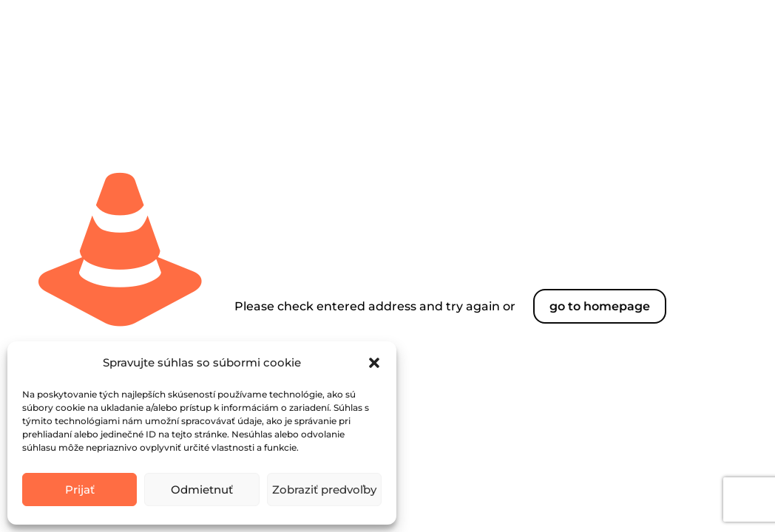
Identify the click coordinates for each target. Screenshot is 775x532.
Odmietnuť (202, 490)
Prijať (80, 490)
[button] (374, 363)
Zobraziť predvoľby (324, 490)
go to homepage (600, 306)
